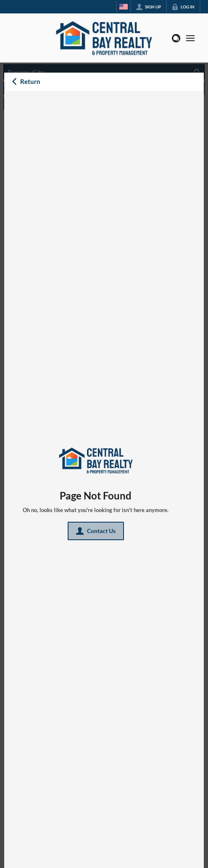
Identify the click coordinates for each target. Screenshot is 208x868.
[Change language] (124, 7)
